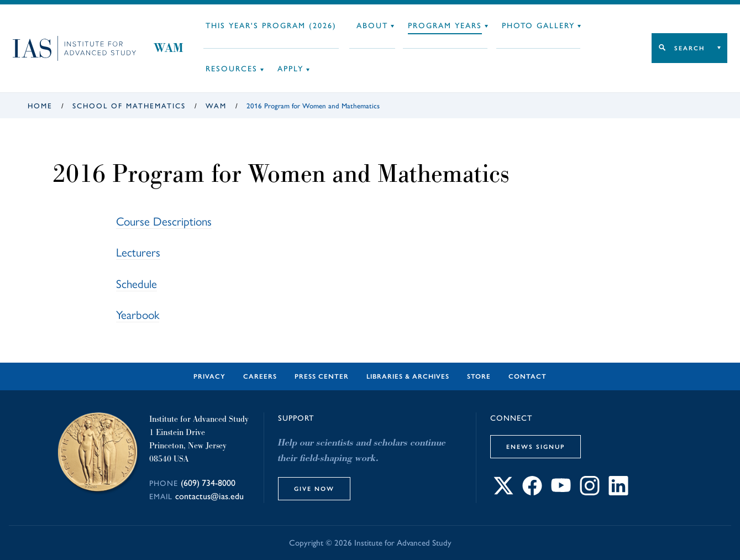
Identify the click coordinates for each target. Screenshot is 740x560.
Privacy (209, 376)
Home (40, 106)
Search (689, 48)
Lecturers (138, 252)
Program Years (445, 26)
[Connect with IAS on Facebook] (532, 492)
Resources (232, 69)
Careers (260, 376)
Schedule (137, 284)
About (372, 26)
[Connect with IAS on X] (503, 492)
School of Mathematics (129, 106)
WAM (169, 48)
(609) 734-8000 (208, 483)
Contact (528, 376)
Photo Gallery (538, 26)
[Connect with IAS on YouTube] (561, 492)
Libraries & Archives (408, 376)
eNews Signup (536, 447)
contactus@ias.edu (209, 496)
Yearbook (138, 315)
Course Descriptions (164, 221)
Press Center (322, 376)
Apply (290, 69)
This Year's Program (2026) (271, 26)
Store (479, 376)
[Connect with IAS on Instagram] (590, 492)
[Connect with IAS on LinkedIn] (618, 492)
